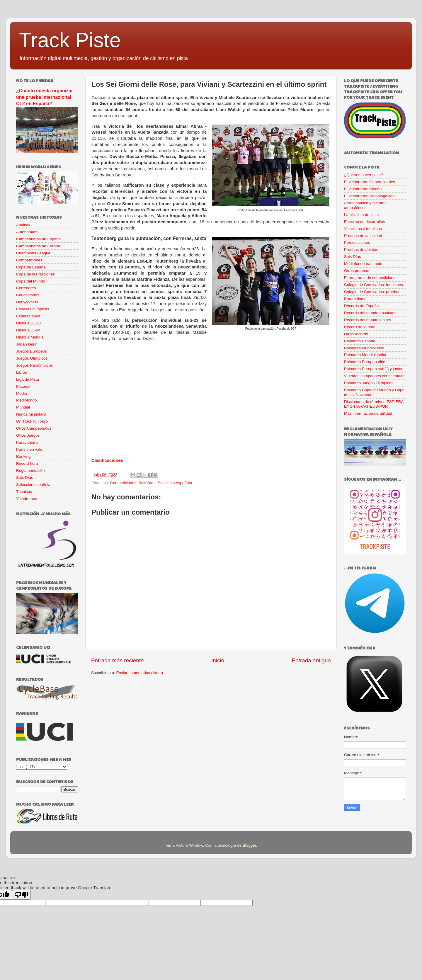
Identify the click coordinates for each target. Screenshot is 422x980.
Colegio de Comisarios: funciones (373, 285)
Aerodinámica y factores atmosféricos (365, 205)
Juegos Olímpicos (32, 358)
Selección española (175, 483)
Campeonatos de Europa (38, 246)
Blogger (249, 845)
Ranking (23, 456)
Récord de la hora (360, 327)
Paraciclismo (27, 442)
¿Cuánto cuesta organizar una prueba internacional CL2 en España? (45, 97)
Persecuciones (357, 243)
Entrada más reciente (118, 660)
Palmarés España (360, 341)
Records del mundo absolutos (370, 313)
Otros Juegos (28, 435)
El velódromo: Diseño (363, 189)
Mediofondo (27, 400)
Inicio (218, 660)
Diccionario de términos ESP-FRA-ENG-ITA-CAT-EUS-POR (375, 404)
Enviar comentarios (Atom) (140, 673)
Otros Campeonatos (34, 428)
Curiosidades (28, 295)
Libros (22, 372)
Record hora (27, 463)
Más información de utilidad (368, 413)
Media (22, 393)
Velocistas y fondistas (363, 229)
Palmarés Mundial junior (365, 355)
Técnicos (24, 492)
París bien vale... (31, 449)
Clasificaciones (107, 460)
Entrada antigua (311, 660)
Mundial (23, 407)
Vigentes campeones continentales (375, 376)
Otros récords (356, 334)
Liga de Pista (28, 379)
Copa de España (31, 267)
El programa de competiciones (371, 278)
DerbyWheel (27, 302)
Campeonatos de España (38, 239)
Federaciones (28, 316)
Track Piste (70, 40)
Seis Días (147, 483)
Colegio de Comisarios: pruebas (372, 292)
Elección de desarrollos (365, 222)
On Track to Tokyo (32, 421)
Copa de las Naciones (35, 274)
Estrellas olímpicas (33, 309)
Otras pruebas (357, 271)
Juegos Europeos (32, 351)
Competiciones (123, 483)
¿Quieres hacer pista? (364, 175)
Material (23, 386)
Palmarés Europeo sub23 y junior (373, 369)
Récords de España (361, 306)
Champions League (33, 253)
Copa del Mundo (31, 281)
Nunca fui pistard (31, 414)
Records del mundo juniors (368, 320)
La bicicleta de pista (361, 215)
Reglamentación (30, 471)
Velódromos (27, 499)
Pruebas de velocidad (363, 236)
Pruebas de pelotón (361, 250)
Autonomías (27, 232)
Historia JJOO (28, 323)
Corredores (26, 288)
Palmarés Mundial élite (364, 348)
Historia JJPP (28, 330)
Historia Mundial (30, 337)
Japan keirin (27, 344)
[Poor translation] (21, 895)
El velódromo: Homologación (369, 196)
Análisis (23, 225)
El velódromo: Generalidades (370, 182)
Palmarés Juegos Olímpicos (369, 383)
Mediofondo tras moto (363, 264)
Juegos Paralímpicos (34, 365)
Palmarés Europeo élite (365, 362)
